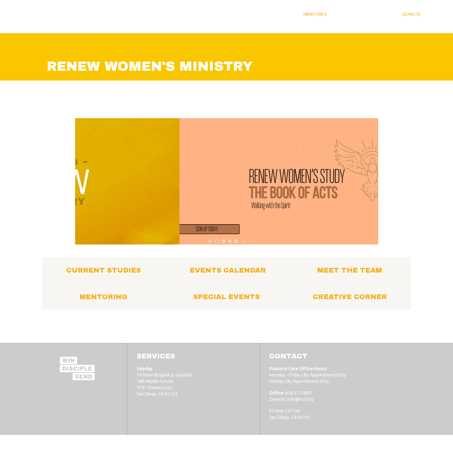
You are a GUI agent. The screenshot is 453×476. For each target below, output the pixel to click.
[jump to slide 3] (230, 241)
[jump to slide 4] (236, 241)
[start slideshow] (210, 241)
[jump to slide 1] (217, 241)
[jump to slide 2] (224, 241)
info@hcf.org (301, 399)
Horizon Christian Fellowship (95, 455)
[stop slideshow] (243, 241)
